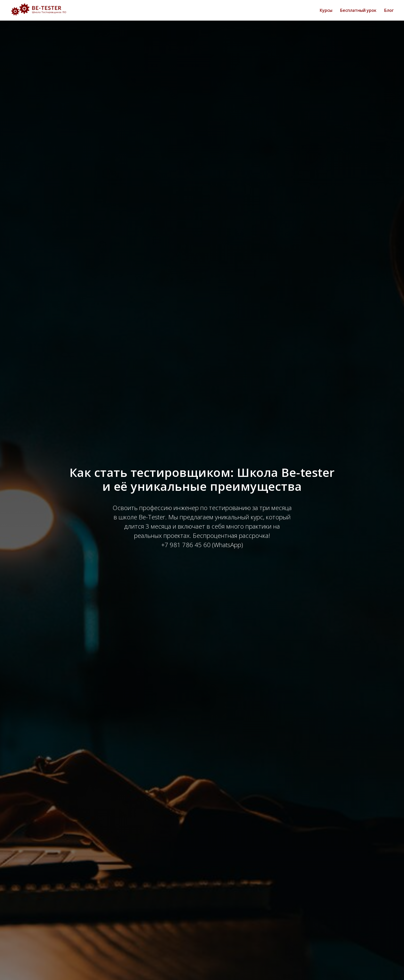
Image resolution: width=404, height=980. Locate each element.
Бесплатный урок (358, 10)
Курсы (326, 10)
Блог (389, 10)
